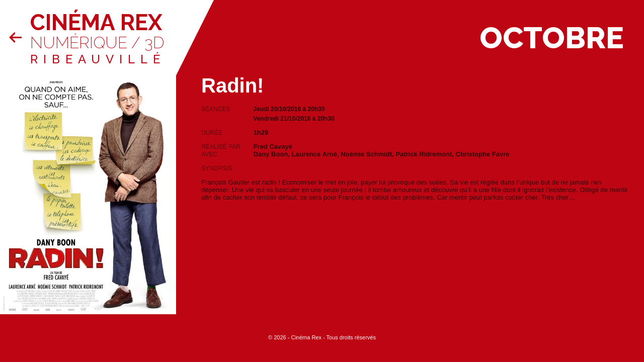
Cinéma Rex (96, 22)
